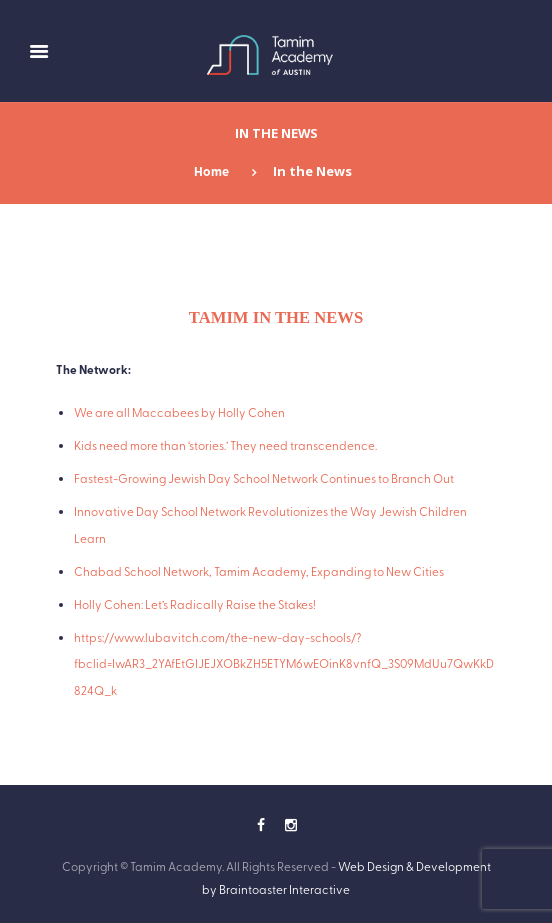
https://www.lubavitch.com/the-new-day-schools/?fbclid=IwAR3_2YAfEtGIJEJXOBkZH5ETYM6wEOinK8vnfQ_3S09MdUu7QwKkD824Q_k (284, 663)
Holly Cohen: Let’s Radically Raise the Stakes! (195, 604)
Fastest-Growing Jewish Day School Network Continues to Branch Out (264, 478)
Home (211, 171)
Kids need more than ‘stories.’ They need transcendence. (225, 445)
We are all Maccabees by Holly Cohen (179, 412)
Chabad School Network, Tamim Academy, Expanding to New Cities (259, 571)
